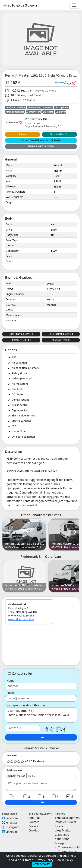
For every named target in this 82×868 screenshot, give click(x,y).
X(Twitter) (12, 822)
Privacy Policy (45, 860)
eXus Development (67, 818)
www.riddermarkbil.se (21, 619)
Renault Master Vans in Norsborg (41, 140)
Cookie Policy (64, 860)
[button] (60, 82)
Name (10, 681)
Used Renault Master (61, 334)
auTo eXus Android (67, 847)
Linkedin (11, 832)
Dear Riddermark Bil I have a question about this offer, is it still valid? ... (41, 715)
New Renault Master (21, 334)
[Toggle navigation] (74, 5)
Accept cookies (42, 864)
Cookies (34, 830)
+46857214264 (59, 134)
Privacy (33, 826)
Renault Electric (21, 340)
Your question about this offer (26, 705)
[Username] (51, 776)
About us (34, 818)
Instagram (12, 827)
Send (41, 737)
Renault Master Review (41, 146)
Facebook (12, 818)
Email (23, 134)
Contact (34, 822)
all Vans (38, 123)
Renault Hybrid (61, 340)
